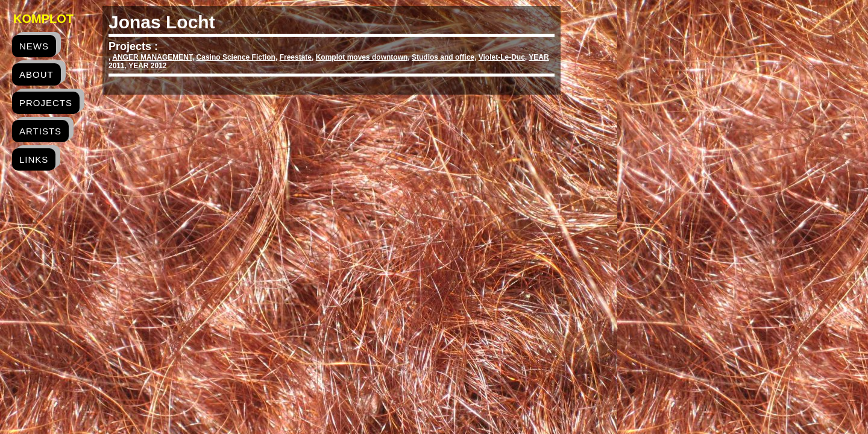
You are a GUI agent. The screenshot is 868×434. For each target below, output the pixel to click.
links (34, 159)
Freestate (296, 57)
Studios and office (443, 57)
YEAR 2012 (147, 66)
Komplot (43, 19)
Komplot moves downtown (362, 57)
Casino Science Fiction (236, 57)
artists (40, 131)
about (36, 74)
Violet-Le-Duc (502, 57)
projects (46, 103)
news (34, 46)
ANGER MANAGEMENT (152, 57)
